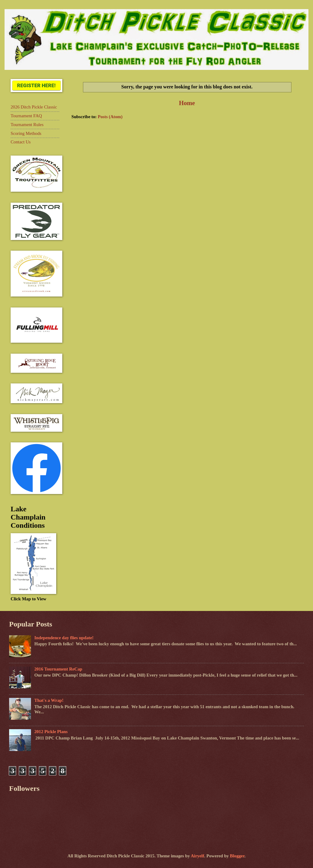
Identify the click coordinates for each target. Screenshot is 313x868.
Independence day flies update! (64, 638)
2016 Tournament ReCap (58, 669)
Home (187, 103)
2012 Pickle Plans (51, 732)
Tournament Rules (27, 125)
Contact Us (21, 142)
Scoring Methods (26, 133)
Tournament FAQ (26, 116)
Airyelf (198, 856)
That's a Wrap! (49, 700)
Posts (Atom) (110, 117)
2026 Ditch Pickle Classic (34, 107)
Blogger (237, 856)
